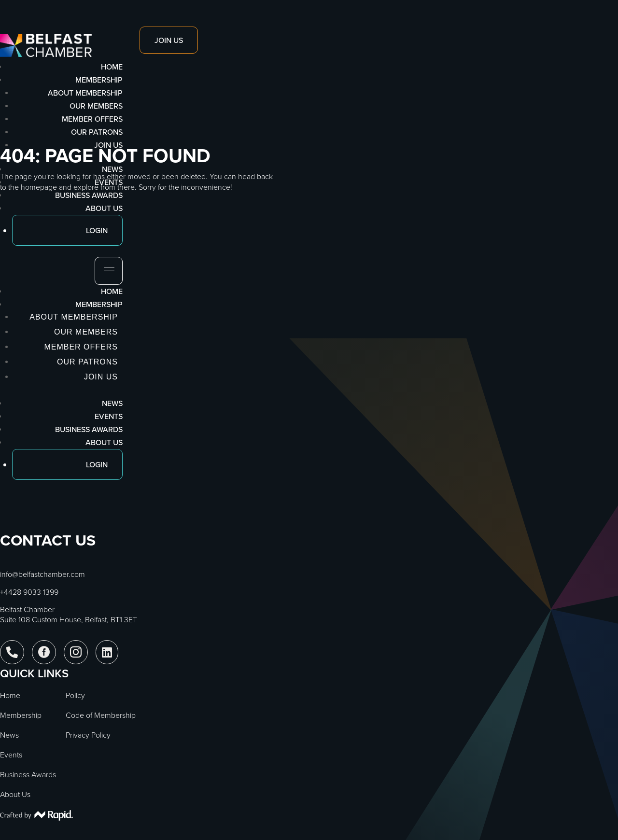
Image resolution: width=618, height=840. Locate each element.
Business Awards (89, 429)
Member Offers (92, 119)
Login (97, 464)
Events (109, 416)
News (112, 403)
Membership (99, 304)
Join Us (108, 145)
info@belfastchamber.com (42, 574)
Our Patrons (97, 132)
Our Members (96, 106)
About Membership (85, 93)
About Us (104, 442)
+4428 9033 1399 (29, 592)
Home (112, 291)
